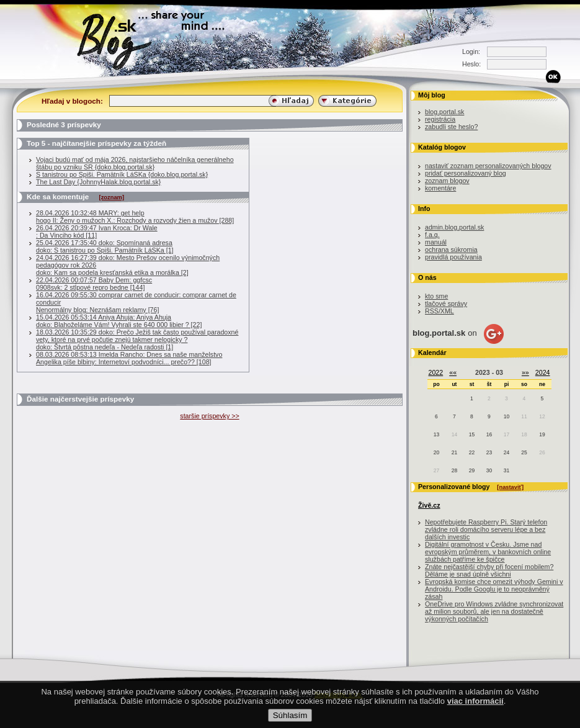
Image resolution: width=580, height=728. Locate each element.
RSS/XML (439, 311)
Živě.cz (429, 505)
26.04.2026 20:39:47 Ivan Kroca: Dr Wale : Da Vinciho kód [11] (97, 231)
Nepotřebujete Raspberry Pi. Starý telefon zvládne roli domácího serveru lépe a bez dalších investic (486, 529)
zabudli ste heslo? (451, 127)
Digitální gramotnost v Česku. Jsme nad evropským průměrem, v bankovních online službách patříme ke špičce (488, 552)
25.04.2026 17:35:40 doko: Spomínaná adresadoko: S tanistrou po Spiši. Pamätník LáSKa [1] (105, 246)
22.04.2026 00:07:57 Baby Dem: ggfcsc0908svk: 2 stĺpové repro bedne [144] (94, 284)
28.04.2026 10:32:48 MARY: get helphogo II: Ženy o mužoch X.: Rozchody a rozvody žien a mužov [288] (135, 217)
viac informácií (475, 712)
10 (506, 416)
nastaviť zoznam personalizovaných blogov (488, 166)
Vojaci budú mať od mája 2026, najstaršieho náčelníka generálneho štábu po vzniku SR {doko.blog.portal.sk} (135, 163)
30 (489, 470)
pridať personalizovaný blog (466, 173)
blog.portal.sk (444, 112)
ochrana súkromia (451, 249)
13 (436, 434)
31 (506, 470)
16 (489, 434)
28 (454, 470)
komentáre (440, 188)
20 (436, 452)
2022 (436, 372)
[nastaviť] (510, 487)
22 (472, 452)
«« (453, 372)
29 (472, 470)
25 (524, 452)
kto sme (436, 296)
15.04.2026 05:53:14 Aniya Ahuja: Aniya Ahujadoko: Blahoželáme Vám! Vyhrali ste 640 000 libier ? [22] (119, 321)
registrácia (440, 119)
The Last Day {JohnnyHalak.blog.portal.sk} (98, 182)
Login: (471, 52)
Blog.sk (118, 39)
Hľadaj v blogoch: (72, 101)
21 (454, 452)
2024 (543, 372)
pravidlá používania (453, 257)
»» (525, 372)
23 (489, 452)
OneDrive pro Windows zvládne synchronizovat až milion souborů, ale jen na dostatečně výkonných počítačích (494, 611)
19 (542, 434)
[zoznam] (112, 197)
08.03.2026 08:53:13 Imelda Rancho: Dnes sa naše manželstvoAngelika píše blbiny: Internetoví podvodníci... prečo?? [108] (129, 358)
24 (506, 452)
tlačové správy (446, 303)
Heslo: (471, 64)
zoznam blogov (447, 181)
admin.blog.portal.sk (454, 227)
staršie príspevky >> (209, 416)
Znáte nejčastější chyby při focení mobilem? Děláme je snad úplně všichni (489, 570)
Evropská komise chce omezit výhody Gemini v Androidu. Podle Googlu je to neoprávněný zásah (494, 589)
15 (472, 434)
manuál (436, 242)
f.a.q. (432, 235)
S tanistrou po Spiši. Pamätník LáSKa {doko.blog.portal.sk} (122, 174)
